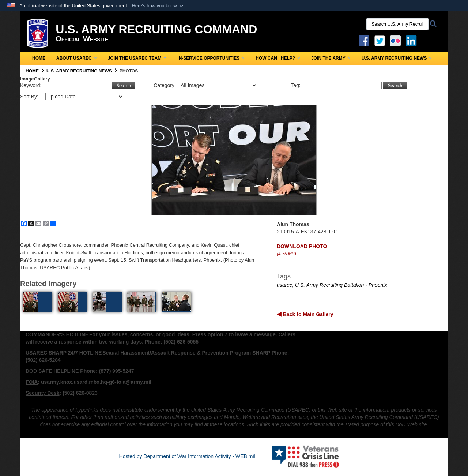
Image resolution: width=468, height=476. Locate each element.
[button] (158, 6)
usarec (284, 285)
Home (39, 58)
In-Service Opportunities (211, 58)
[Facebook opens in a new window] (364, 40)
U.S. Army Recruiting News (397, 58)
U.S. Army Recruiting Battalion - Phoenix (341, 285)
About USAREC (77, 58)
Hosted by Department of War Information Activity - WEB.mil (187, 456)
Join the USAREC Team (137, 58)
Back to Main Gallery (307, 314)
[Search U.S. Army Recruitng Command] (397, 24)
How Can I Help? (278, 58)
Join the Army (331, 58)
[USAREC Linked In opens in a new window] (413, 40)
